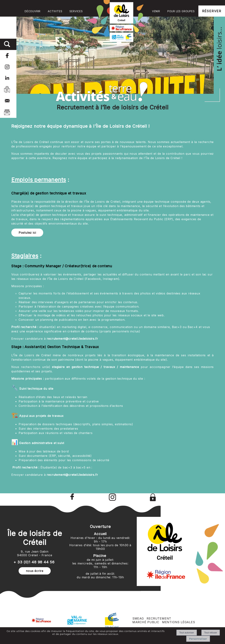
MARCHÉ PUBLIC (146, 622)
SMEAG (138, 618)
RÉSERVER (212, 11)
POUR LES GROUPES (181, 11)
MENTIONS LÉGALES (179, 622)
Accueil (117, 21)
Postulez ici (27, 233)
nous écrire (35, 571)
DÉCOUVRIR (33, 11)
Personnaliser (198, 639)
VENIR (156, 11)
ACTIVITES (55, 11)
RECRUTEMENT (159, 618)
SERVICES (76, 11)
